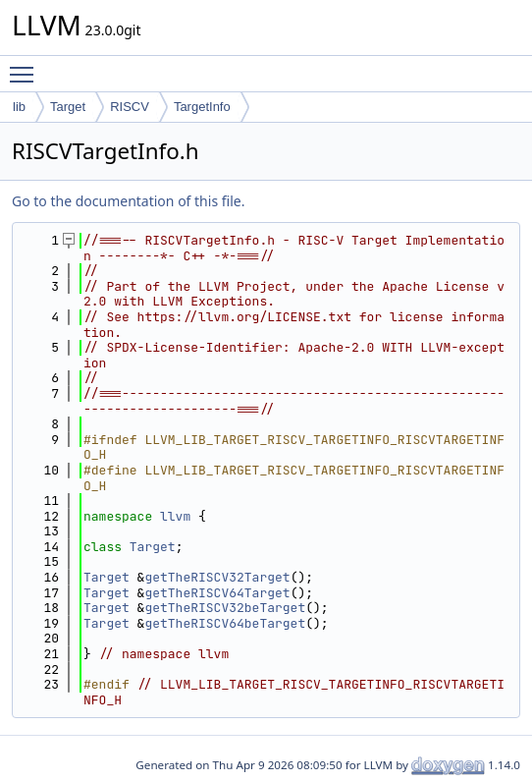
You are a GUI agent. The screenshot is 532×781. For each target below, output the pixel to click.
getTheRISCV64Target (217, 593)
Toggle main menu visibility (27, 66)
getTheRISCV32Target (217, 577)
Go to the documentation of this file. (128, 201)
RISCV (130, 107)
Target (68, 107)
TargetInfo (202, 107)
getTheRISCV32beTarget (225, 608)
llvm (175, 516)
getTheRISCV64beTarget (225, 623)
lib (19, 107)
